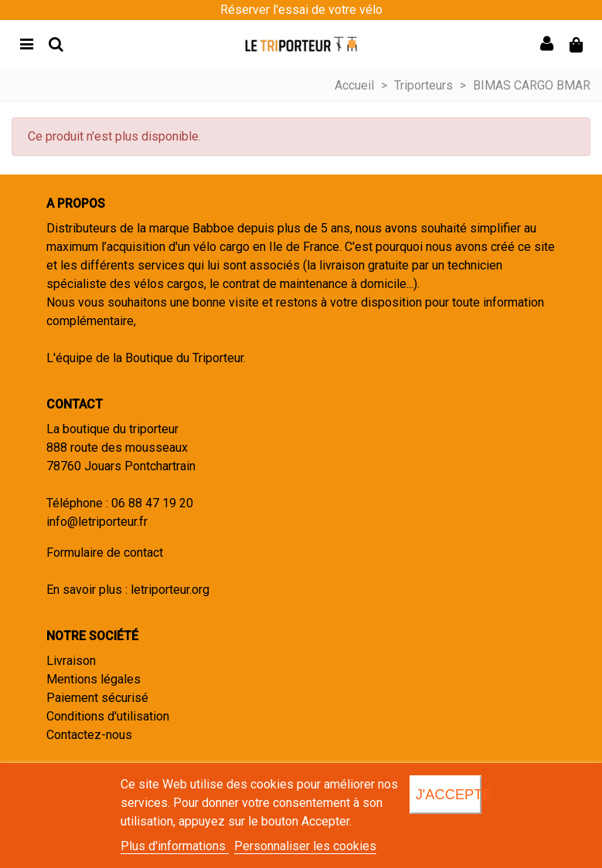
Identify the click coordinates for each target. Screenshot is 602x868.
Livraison (71, 661)
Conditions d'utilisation (108, 716)
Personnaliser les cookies (305, 846)
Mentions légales (94, 679)
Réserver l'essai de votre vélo (301, 10)
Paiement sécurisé (97, 698)
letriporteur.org (170, 590)
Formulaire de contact (105, 553)
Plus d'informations (175, 846)
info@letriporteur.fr (97, 522)
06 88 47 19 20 (152, 503)
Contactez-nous (89, 735)
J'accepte (449, 794)
